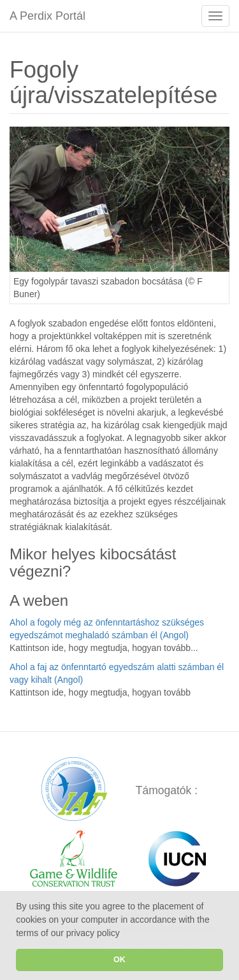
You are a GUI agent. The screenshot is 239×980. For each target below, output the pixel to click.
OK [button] (119, 960)
